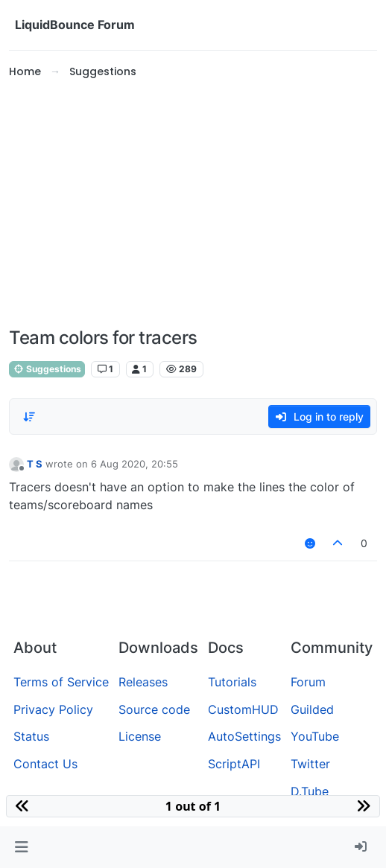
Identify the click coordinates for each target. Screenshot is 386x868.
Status (31, 736)
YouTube (315, 736)
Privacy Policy (53, 709)
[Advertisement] (193, 204)
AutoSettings (244, 736)
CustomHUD (243, 709)
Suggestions (47, 369)
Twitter (310, 764)
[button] (21, 847)
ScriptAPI (234, 764)
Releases (143, 682)
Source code (154, 709)
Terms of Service (61, 682)
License (140, 736)
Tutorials (232, 682)
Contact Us (45, 764)
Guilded (312, 709)
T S (35, 464)
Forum (308, 682)
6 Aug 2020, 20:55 (135, 464)
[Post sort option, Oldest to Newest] (29, 417)
